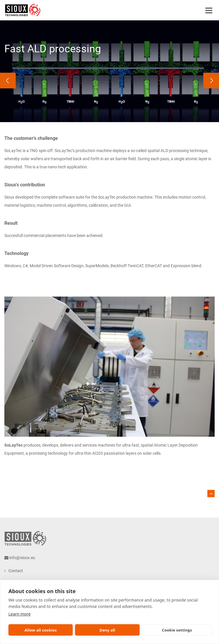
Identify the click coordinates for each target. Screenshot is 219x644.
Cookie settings (177, 630)
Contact (16, 571)
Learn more (19, 614)
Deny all (107, 630)
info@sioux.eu (22, 558)
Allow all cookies (41, 630)
